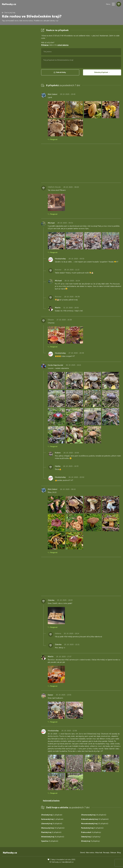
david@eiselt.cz (68, 862)
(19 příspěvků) (53, 828)
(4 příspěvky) (91, 832)
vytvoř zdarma (63, 45)
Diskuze (113, 853)
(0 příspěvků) (92, 828)
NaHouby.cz (9, 4)
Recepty (106, 853)
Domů (83, 853)
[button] (113, 4)
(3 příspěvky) (90, 841)
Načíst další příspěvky (51, 801)
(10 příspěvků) (95, 819)
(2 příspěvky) (91, 837)
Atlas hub (99, 853)
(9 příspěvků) (52, 824)
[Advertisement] (20, 63)
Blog (119, 853)
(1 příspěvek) (52, 815)
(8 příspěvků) (53, 837)
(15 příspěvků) (95, 824)
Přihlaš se (45, 45)
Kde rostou (90, 853)
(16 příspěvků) (94, 815)
